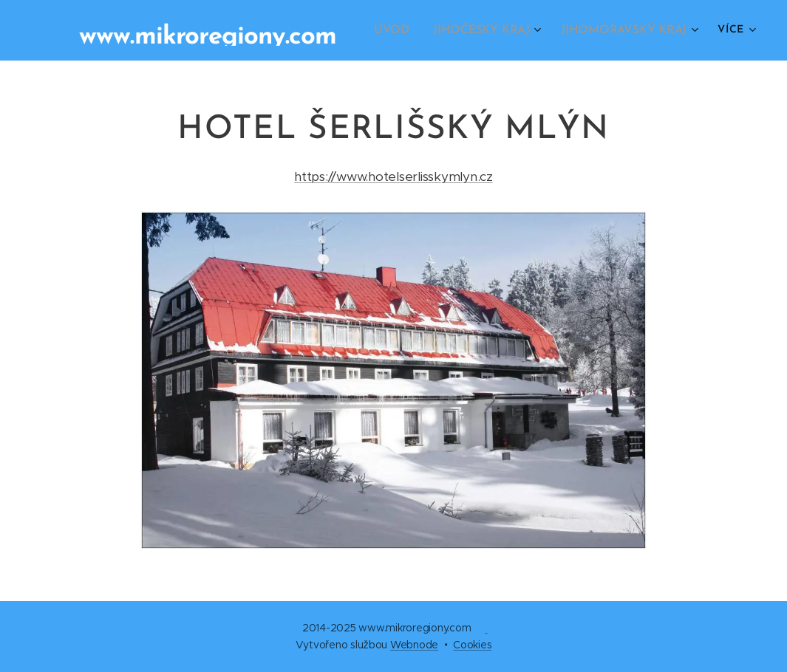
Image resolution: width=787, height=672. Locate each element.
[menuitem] (406, 30)
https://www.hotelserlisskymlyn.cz (393, 176)
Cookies (472, 645)
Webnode (414, 645)
